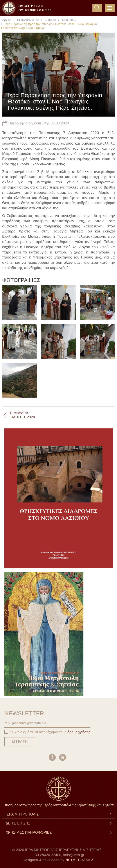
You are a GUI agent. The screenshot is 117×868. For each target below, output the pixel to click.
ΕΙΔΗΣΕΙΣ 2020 (22, 415)
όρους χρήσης (79, 732)
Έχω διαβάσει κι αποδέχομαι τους (51, 732)
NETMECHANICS (80, 860)
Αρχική (7, 20)
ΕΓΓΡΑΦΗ (20, 741)
